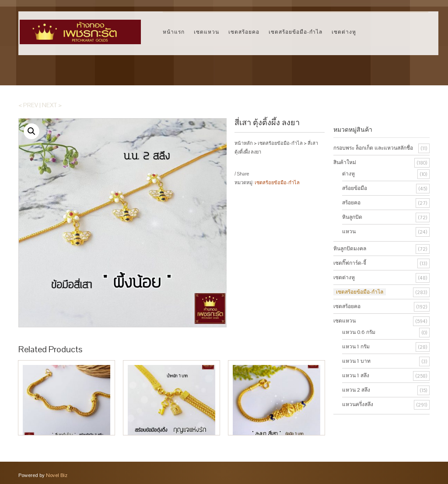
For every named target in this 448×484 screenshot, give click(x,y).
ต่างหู (348, 174)
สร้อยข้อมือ (355, 188)
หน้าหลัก (244, 143)
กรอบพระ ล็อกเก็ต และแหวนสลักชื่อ (373, 148)
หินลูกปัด (352, 217)
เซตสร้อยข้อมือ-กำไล (296, 32)
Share (243, 174)
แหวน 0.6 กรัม (359, 332)
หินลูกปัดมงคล (350, 249)
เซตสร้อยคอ (244, 32)
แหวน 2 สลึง (356, 390)
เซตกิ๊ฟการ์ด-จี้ (350, 263)
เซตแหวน (206, 32)
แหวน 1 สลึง (356, 375)
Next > (52, 105)
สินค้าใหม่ (345, 162)
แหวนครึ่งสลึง (358, 404)
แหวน (349, 231)
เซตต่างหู (344, 32)
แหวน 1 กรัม (356, 347)
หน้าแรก (174, 32)
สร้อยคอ (351, 203)
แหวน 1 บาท (356, 361)
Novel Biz (57, 475)
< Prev (28, 105)
